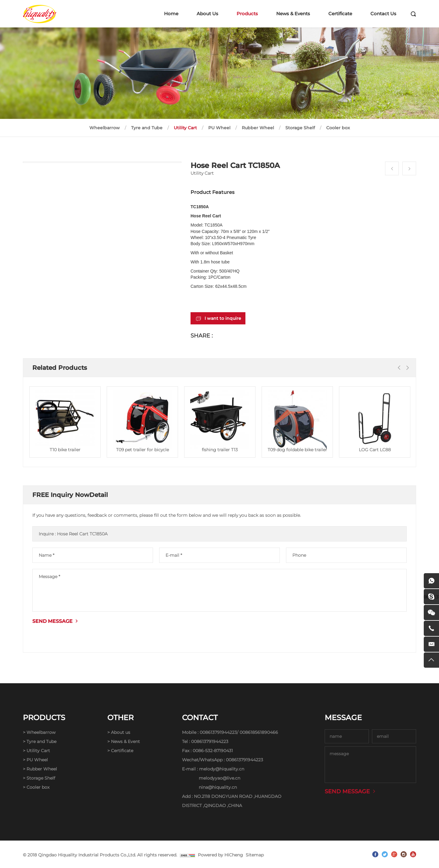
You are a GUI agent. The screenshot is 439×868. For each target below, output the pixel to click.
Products (247, 14)
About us (121, 732)
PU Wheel (219, 128)
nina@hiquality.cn (218, 787)
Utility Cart (185, 128)
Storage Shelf (300, 128)
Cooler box (338, 128)
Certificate (340, 14)
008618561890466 (259, 732)
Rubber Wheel (258, 128)
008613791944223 (218, 732)
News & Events (293, 14)
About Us (207, 14)
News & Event (125, 741)
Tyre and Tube (147, 128)
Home (171, 14)
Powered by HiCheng (220, 855)
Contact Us (383, 14)
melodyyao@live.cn (220, 778)
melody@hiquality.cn (222, 769)
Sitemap (255, 855)
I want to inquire (223, 318)
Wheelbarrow (105, 128)
